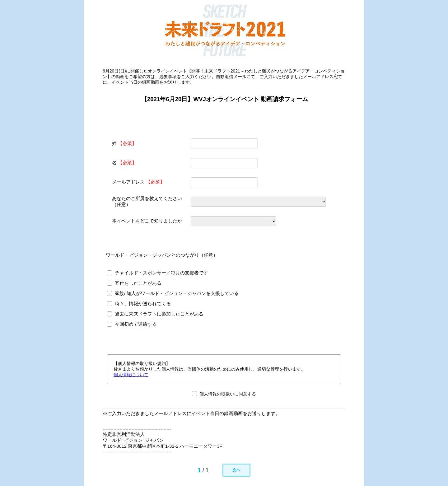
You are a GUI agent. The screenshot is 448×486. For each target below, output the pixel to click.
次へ (236, 470)
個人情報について (131, 375)
